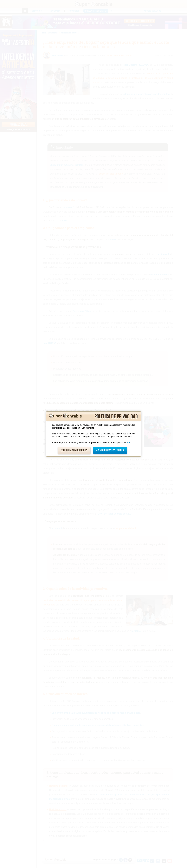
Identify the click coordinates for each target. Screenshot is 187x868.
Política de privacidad (116, 417)
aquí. (129, 442)
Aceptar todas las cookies (110, 450)
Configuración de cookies (74, 450)
